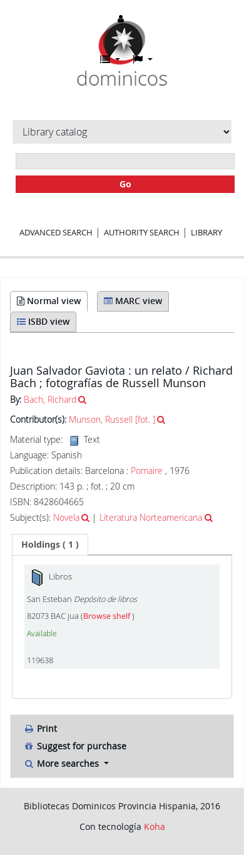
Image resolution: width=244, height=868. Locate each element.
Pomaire (148, 471)
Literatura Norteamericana (151, 517)
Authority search (142, 232)
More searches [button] (62, 763)
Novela (66, 517)
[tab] (50, 545)
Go (125, 184)
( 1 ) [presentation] (50, 544)
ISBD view (43, 321)
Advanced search (56, 232)
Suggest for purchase (75, 746)
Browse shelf (108, 616)
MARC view (133, 301)
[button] (110, 59)
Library (206, 232)
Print (40, 728)
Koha (155, 826)
